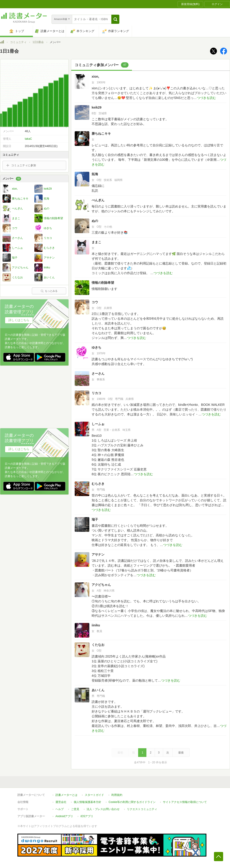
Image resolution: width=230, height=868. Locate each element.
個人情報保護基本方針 (88, 802)
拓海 (95, 174)
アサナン (98, 554)
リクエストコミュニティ (142, 809)
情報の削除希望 (103, 283)
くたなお (98, 645)
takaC (28, 139)
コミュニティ (18, 42)
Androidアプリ (64, 816)
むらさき (98, 484)
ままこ (96, 242)
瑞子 (95, 519)
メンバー (12, 179)
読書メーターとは (66, 795)
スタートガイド (94, 795)
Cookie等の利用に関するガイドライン (132, 802)
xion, (95, 76)
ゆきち (96, 347)
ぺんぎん (98, 200)
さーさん (98, 374)
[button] (115, 19)
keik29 (97, 107)
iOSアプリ (87, 816)
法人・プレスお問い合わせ (103, 809)
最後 (181, 753)
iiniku (96, 625)
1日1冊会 (38, 42)
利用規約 (117, 795)
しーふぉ (98, 424)
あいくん (98, 690)
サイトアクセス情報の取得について (185, 802)
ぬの (95, 221)
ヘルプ (60, 809)
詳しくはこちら (19, 320)
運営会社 (61, 802)
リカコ (96, 393)
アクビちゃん (101, 585)
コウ (95, 302)
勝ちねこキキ (101, 134)
